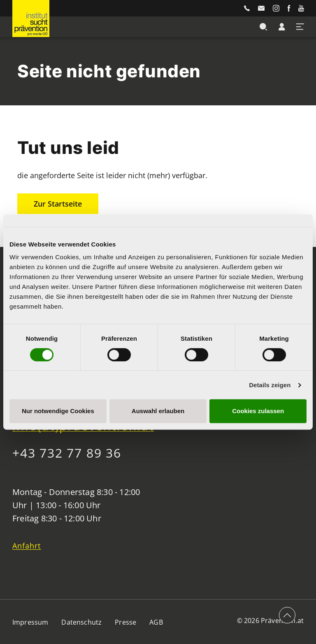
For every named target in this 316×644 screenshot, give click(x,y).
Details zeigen (270, 385)
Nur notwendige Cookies (58, 411)
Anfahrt (27, 546)
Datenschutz (81, 622)
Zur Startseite (58, 204)
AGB (156, 622)
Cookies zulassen (258, 411)
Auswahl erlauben (158, 411)
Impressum (30, 622)
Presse (125, 622)
